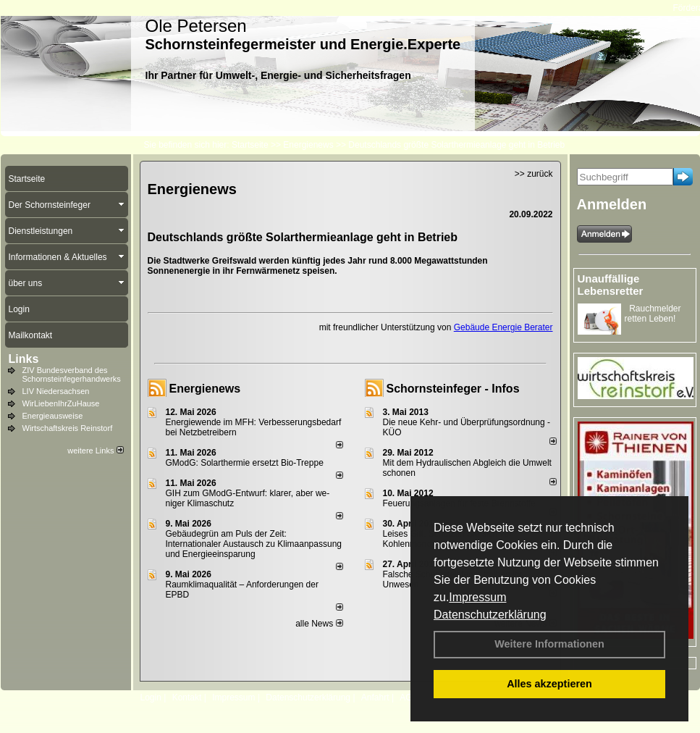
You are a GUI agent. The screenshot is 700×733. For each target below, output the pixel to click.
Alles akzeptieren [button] (549, 684)
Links (24, 359)
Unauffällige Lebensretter (611, 285)
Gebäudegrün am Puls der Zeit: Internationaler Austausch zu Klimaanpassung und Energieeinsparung (254, 544)
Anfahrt (375, 698)
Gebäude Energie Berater (503, 327)
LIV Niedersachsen (56, 391)
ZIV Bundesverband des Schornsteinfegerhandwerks (72, 374)
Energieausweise (53, 416)
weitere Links (95, 451)
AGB (409, 698)
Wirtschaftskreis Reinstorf (68, 428)
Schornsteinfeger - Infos (453, 389)
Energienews (205, 389)
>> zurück (534, 174)
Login (151, 698)
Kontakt (187, 698)
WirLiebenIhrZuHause (61, 403)
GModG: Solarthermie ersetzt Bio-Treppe (245, 463)
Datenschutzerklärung (490, 615)
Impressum (477, 597)
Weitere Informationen (549, 644)
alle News (319, 624)
